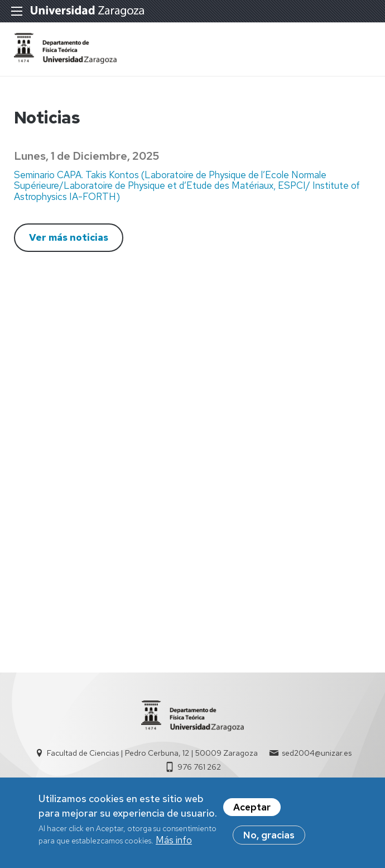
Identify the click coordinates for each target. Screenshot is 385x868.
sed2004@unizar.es (317, 753)
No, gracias (269, 838)
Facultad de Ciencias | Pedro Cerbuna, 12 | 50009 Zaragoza (152, 753)
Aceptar (252, 810)
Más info (174, 843)
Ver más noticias (69, 237)
